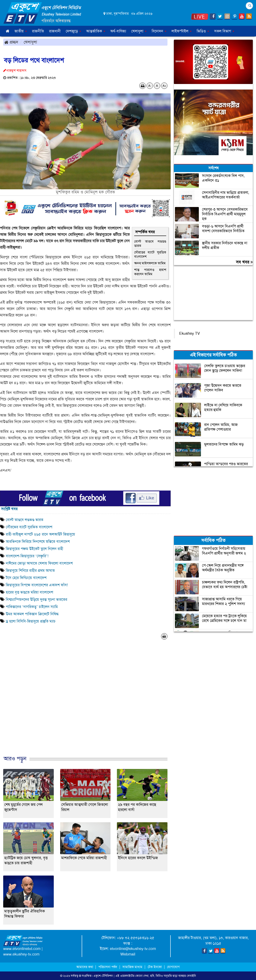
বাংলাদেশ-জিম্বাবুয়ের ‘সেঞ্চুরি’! (27, 556)
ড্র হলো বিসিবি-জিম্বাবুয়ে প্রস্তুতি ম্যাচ (31, 621)
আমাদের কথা (85, 967)
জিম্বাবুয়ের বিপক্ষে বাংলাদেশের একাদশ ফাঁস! (37, 585)
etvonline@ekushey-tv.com (133, 949)
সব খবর (244, 262)
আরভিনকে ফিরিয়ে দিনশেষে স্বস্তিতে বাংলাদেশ (38, 541)
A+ (164, 86)
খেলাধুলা (30, 42)
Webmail (128, 954)
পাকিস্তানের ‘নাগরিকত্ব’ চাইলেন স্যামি (32, 607)
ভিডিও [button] (203, 31)
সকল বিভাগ (224, 31)
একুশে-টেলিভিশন (103, 976)
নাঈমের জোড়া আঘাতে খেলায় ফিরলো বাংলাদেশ (40, 563)
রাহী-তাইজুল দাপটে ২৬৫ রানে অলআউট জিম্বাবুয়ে (41, 534)
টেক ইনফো (155, 967)
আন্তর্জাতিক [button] (96, 31)
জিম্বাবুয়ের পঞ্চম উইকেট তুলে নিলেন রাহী (34, 549)
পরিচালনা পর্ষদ (108, 967)
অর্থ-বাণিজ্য (118, 31)
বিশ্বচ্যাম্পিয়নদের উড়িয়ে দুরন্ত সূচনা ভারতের (36, 599)
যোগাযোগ (173, 967)
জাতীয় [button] (21, 31)
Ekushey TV (190, 333)
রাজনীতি (38, 31)
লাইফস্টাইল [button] (182, 31)
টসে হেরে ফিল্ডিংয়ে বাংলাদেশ (26, 578)
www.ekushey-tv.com (21, 954)
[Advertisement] (85, 702)
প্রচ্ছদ (11, 42)
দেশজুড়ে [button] (73, 31)
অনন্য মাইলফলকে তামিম (150, 263)
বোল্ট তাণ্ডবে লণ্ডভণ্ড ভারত (150, 244)
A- (150, 86)
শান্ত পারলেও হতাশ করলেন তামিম (150, 272)
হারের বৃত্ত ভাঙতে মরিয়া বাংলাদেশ (29, 592)
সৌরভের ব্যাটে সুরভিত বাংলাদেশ (150, 254)
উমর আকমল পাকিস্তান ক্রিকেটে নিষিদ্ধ (32, 614)
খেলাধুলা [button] (139, 31)
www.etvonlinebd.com (22, 949)
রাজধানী (55, 31)
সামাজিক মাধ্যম (132, 967)
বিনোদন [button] (159, 31)
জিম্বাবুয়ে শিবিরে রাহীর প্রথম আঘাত (31, 570)
